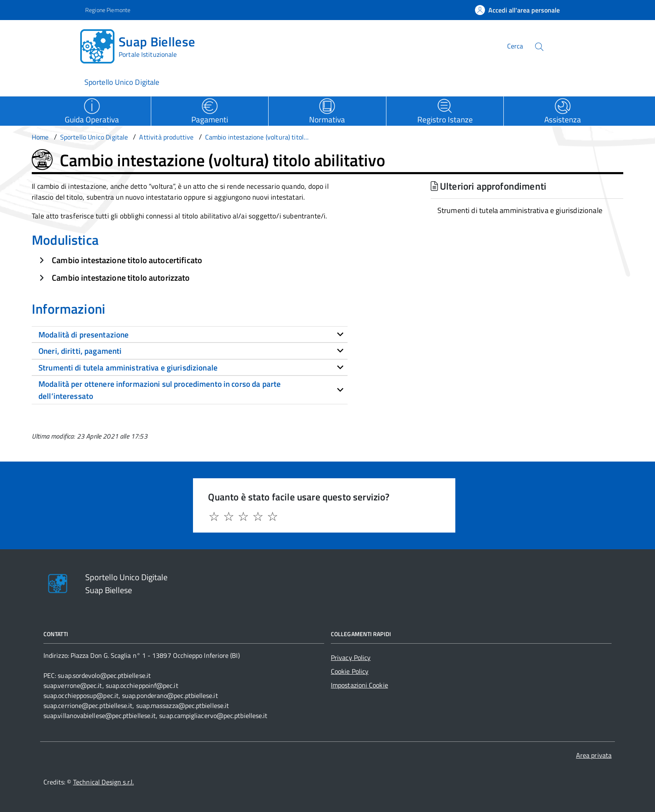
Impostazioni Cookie (359, 685)
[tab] (190, 335)
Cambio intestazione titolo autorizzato (121, 278)
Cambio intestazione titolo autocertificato (127, 260)
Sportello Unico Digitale (122, 82)
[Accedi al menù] (42, 45)
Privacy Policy (351, 657)
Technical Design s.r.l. (104, 782)
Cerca (515, 46)
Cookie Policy (350, 671)
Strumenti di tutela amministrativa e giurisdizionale (520, 210)
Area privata (594, 755)
